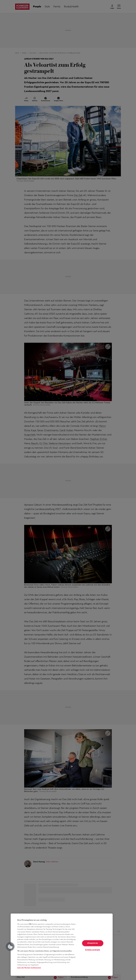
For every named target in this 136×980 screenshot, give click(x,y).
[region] (62, 945)
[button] (10, 947)
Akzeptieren (93, 943)
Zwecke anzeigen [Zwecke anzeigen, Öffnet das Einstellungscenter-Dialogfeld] (93, 950)
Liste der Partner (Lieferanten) (29, 968)
